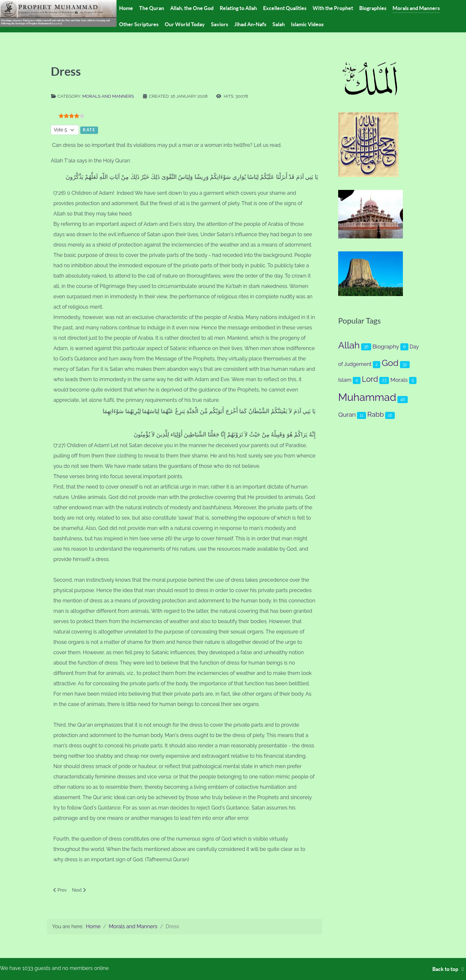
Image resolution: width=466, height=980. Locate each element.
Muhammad (367, 397)
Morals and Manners (108, 96)
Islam (345, 380)
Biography (386, 347)
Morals (399, 380)
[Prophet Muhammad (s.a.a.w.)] (58, 13)
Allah (349, 345)
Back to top (449, 969)
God (390, 363)
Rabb (376, 414)
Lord (370, 379)
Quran (347, 415)
